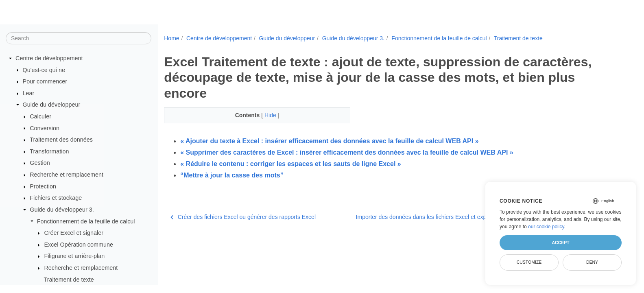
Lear (29, 93)
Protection (43, 186)
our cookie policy (546, 227)
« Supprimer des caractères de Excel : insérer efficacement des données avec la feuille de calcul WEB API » (347, 152)
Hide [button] (271, 115)
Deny (592, 262)
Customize (529, 262)
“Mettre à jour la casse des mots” (232, 175)
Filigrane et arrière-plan (74, 256)
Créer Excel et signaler (74, 233)
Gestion (40, 163)
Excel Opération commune (79, 245)
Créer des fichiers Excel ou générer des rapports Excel (243, 217)
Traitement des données (61, 140)
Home (171, 38)
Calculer (40, 116)
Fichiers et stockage (56, 198)
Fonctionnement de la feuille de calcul (86, 221)
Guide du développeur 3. (62, 210)
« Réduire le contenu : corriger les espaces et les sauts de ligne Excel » (290, 164)
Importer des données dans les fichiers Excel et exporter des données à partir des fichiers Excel (480, 217)
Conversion (45, 128)
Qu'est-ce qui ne (44, 70)
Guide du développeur (52, 105)
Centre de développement (49, 58)
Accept (560, 243)
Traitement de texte (69, 280)
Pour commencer (45, 81)
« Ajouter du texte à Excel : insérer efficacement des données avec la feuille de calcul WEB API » (329, 141)
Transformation (49, 151)
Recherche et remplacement (67, 175)
